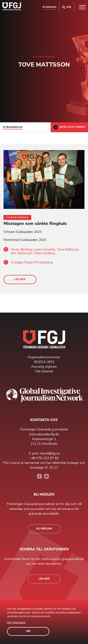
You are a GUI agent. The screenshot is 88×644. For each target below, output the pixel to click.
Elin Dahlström (22, 253)
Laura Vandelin (45, 249)
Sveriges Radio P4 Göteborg (32, 262)
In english (49, 7)
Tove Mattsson (68, 249)
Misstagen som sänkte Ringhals (35, 223)
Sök (67, 7)
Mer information (16, 622)
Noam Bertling (22, 249)
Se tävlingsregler (13, 127)
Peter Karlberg (44, 253)
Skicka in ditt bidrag (69, 127)
